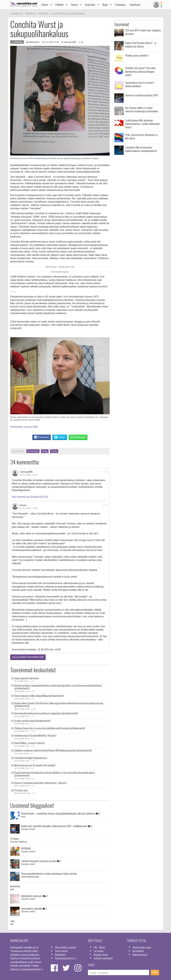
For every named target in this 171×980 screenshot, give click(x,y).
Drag (45, 451)
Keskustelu (90, 5)
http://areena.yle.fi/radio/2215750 (30, 497)
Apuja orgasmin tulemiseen (27, 678)
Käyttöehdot (138, 951)
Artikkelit (59, 5)
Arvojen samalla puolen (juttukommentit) (32, 721)
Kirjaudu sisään (101, 955)
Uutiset (45, 5)
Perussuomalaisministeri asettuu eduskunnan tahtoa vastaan (49, 873)
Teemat (74, 5)
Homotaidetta (34, 908)
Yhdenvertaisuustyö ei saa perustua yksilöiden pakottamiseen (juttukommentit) (50, 728)
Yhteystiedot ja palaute (65, 947)
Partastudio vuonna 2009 (24, 427)
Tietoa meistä (61, 951)
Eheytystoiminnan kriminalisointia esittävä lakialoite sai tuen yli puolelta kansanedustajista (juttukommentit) (55, 774)
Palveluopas (120, 5)
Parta (54, 451)
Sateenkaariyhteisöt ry (65, 958)
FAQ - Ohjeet (99, 947)
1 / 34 (105, 472)
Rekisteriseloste (140, 955)
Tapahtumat (135, 5)
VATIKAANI (26, 848)
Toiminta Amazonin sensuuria (41, 861)
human (23, 505)
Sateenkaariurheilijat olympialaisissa (31, 758)
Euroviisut (33, 451)
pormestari (15, 886)
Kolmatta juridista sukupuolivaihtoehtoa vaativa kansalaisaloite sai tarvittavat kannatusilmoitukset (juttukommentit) (58, 687)
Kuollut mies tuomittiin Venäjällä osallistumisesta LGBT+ (57, 826)
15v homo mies (21, 790)
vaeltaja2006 (26, 472)
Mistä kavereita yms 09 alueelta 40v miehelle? (35, 765)
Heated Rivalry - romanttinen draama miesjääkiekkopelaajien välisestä (61, 813)
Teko (13, 921)
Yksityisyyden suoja (142, 947)
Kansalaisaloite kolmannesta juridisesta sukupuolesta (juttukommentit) (46, 713)
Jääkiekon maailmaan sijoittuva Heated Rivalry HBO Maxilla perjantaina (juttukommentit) (53, 750)
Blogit (105, 5)
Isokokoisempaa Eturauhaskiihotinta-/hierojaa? (35, 736)
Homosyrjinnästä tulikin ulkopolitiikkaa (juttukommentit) (39, 696)
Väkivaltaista (34, 896)
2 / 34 (105, 505)
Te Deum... (15, 838)
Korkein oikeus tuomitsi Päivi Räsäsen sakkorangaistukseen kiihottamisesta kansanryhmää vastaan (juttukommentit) (59, 705)
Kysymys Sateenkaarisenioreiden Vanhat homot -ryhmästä (40, 783)
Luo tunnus (99, 951)
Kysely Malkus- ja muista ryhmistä (30, 743)
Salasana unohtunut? (103, 958)
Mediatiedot (60, 955)
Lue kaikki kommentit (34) (28, 657)
